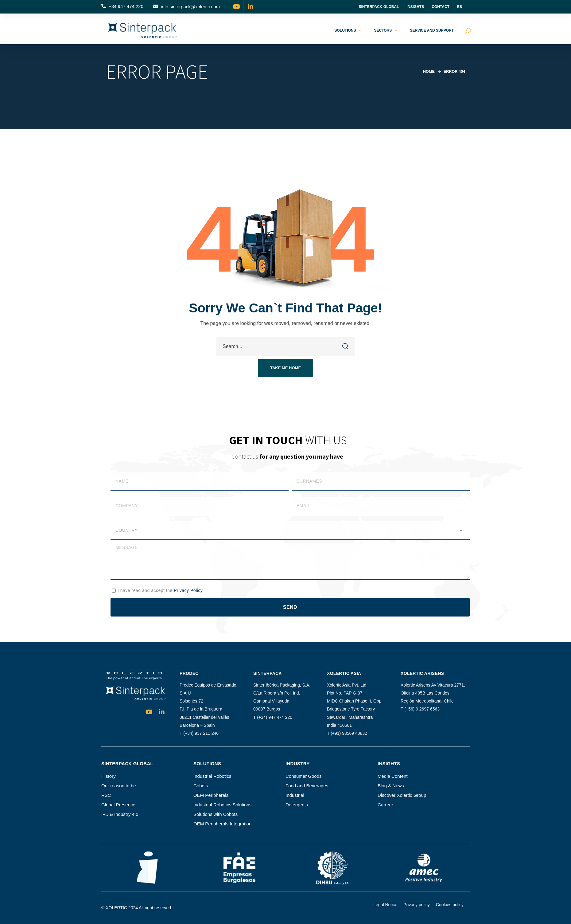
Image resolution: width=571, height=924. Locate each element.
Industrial (295, 795)
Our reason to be (119, 786)
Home (428, 71)
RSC (106, 795)
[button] (122, 7)
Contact (441, 7)
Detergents (297, 805)
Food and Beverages (307, 786)
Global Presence (118, 805)
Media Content (393, 776)
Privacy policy (417, 905)
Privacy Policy (188, 590)
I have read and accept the (160, 590)
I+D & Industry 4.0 (120, 814)
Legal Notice (385, 905)
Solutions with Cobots (216, 814)
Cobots (201, 786)
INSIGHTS (416, 7)
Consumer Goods (304, 776)
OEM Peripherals (211, 795)
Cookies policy (450, 905)
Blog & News (391, 786)
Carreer (385, 805)
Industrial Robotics (212, 776)
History (109, 776)
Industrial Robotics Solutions (222, 805)
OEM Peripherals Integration (222, 824)
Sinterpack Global (379, 7)
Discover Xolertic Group (402, 795)
